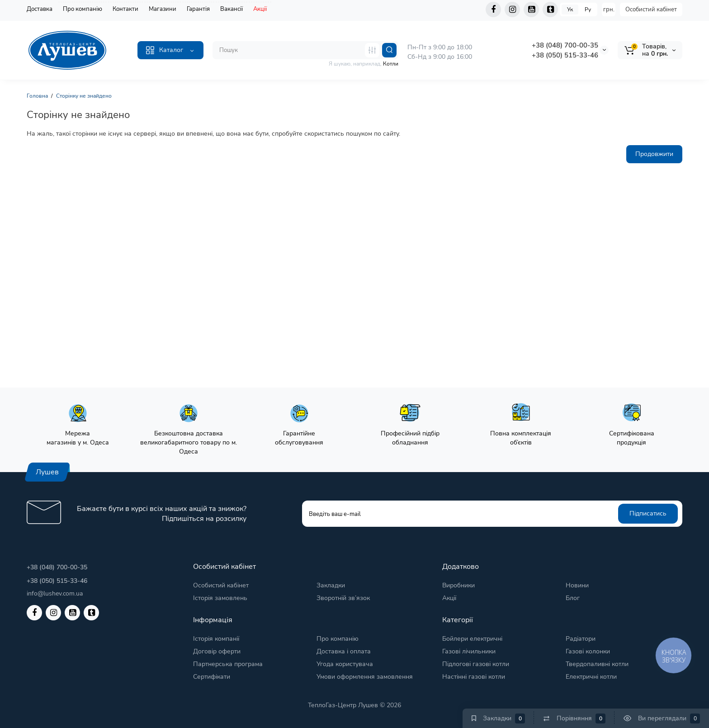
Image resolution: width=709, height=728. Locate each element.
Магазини (163, 9)
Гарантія (198, 9)
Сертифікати (212, 677)
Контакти (125, 9)
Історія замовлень (220, 598)
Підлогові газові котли (476, 664)
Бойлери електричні (472, 639)
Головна (37, 96)
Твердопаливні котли (597, 664)
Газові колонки (588, 651)
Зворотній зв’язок (343, 598)
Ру (588, 9)
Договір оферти (217, 651)
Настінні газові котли (474, 677)
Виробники (458, 585)
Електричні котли (591, 677)
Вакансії (232, 9)
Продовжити (654, 154)
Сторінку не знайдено (84, 96)
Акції (260, 9)
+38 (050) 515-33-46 (565, 55)
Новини (577, 585)
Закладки (331, 585)
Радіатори (581, 639)
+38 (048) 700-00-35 (565, 45)
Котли (391, 64)
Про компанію (83, 9)
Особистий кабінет (651, 9)
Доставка (40, 9)
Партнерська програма (228, 664)
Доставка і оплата (344, 651)
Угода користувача (345, 664)
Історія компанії (216, 639)
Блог (573, 598)
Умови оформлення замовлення (365, 677)
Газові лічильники (469, 651)
